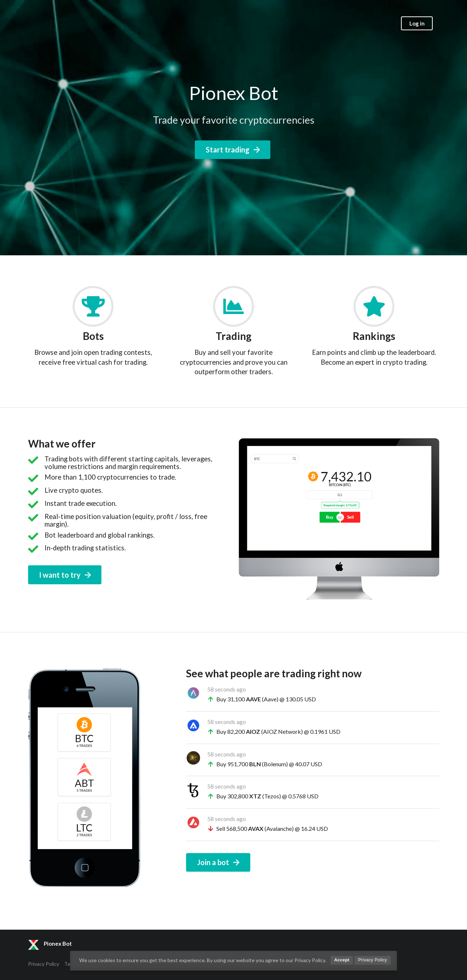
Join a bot (219, 862)
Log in (417, 23)
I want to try (66, 575)
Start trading (233, 150)
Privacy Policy (44, 964)
